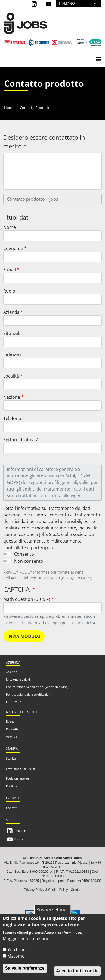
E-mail (10, 270)
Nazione (12, 397)
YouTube (20, 839)
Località (11, 376)
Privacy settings (53, 909)
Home (9, 108)
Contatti (12, 808)
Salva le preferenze (25, 968)
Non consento (29, 561)
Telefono (12, 418)
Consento (24, 554)
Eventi (10, 721)
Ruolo (9, 291)
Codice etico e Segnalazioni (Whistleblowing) (37, 687)
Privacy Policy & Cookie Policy (46, 890)
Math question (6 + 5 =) (27, 599)
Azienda (11, 312)
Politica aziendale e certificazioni (29, 694)
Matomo (16, 956)
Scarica (11, 758)
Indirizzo (12, 355)
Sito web (12, 333)
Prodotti (12, 729)
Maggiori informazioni (25, 939)
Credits (76, 890)
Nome (10, 227)
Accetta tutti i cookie (77, 971)
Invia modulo (24, 636)
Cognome (13, 248)
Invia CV (12, 786)
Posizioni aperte (17, 778)
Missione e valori (18, 679)
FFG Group (14, 702)
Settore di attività (21, 440)
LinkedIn (20, 831)
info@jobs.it (80, 863)
